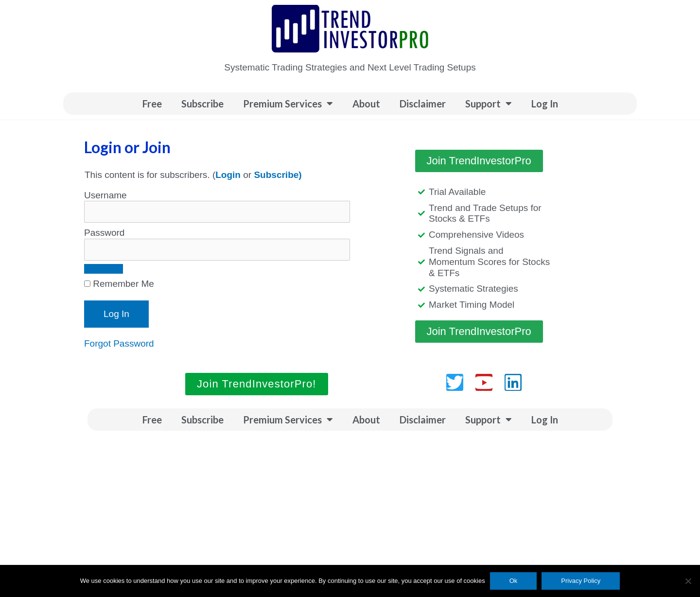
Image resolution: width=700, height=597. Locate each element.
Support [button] (489, 104)
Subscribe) (278, 175)
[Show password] (104, 269)
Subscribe (202, 104)
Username (105, 195)
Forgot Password (119, 343)
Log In (545, 104)
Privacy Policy (581, 581)
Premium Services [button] (288, 104)
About (366, 104)
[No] (688, 581)
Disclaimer (423, 104)
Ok (514, 581)
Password (104, 233)
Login (228, 175)
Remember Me (119, 284)
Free (152, 104)
